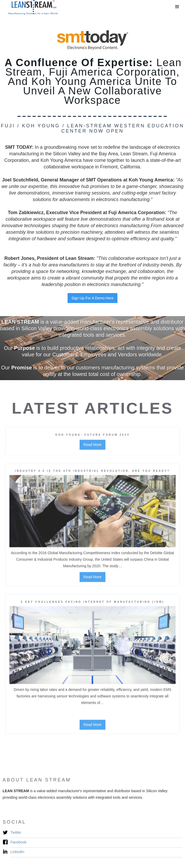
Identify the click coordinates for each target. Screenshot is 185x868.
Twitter (16, 832)
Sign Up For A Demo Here (93, 298)
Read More (92, 447)
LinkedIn (17, 852)
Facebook (18, 842)
